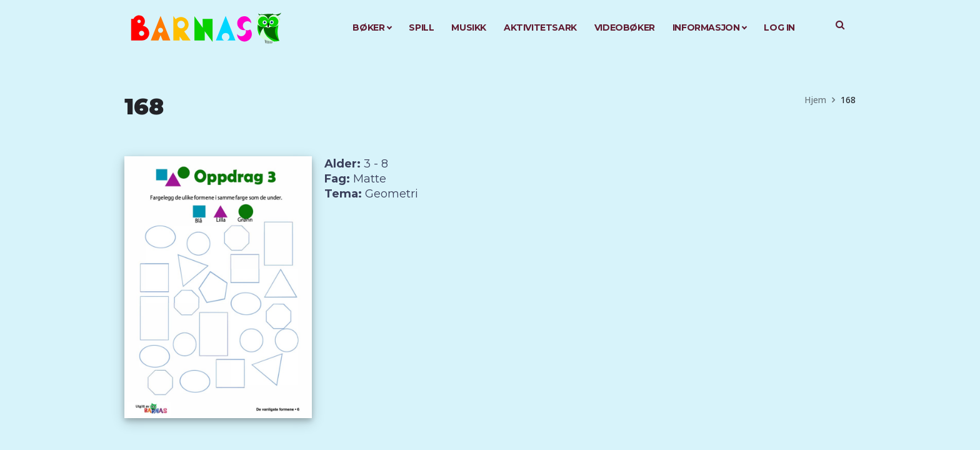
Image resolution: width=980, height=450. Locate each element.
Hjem (815, 100)
